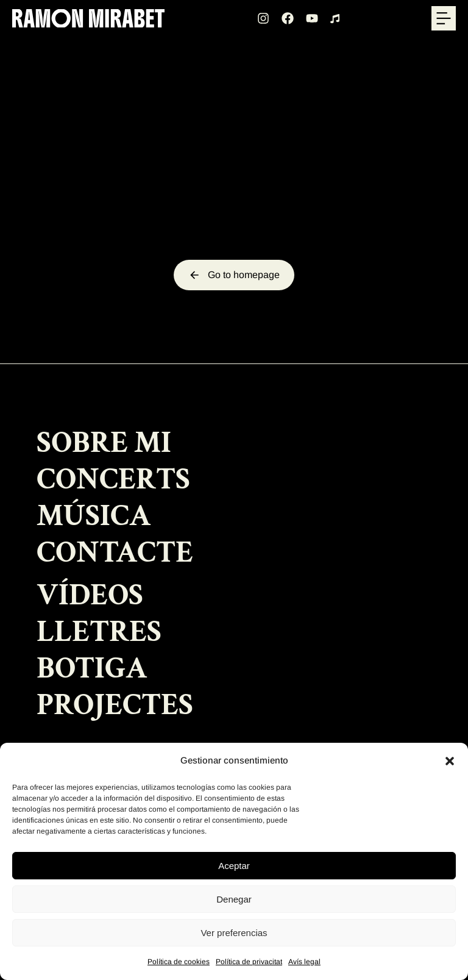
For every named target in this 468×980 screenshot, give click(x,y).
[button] (450, 761)
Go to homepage (234, 275)
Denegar (234, 899)
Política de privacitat (249, 962)
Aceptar (234, 866)
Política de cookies (179, 962)
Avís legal (304, 962)
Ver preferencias (234, 933)
